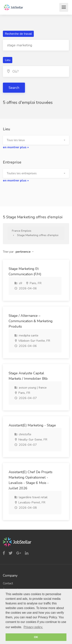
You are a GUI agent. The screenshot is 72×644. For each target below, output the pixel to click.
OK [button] (36, 637)
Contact (8, 583)
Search (14, 88)
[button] (36, 140)
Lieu (8, 60)
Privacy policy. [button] (33, 627)
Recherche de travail (18, 34)
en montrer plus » (16, 147)
